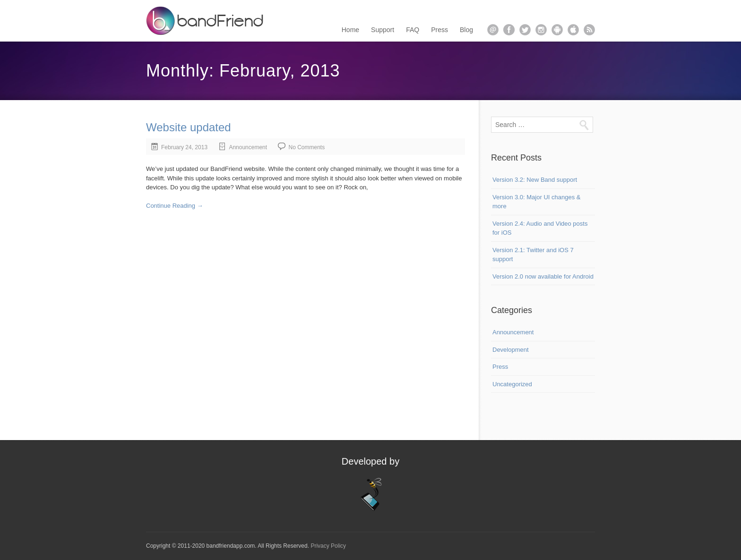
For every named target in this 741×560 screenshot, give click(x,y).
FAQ (413, 30)
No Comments (306, 147)
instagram (541, 30)
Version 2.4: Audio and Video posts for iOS (540, 228)
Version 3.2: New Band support (535, 180)
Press (439, 30)
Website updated (189, 127)
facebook (509, 30)
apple (573, 30)
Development (511, 350)
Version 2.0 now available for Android (543, 276)
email (493, 30)
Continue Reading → (175, 206)
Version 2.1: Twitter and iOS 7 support (533, 255)
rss (589, 30)
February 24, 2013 (184, 147)
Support (383, 30)
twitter (525, 30)
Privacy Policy (328, 546)
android (557, 30)
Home (350, 30)
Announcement (248, 147)
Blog (466, 30)
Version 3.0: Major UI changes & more (536, 202)
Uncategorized (512, 384)
